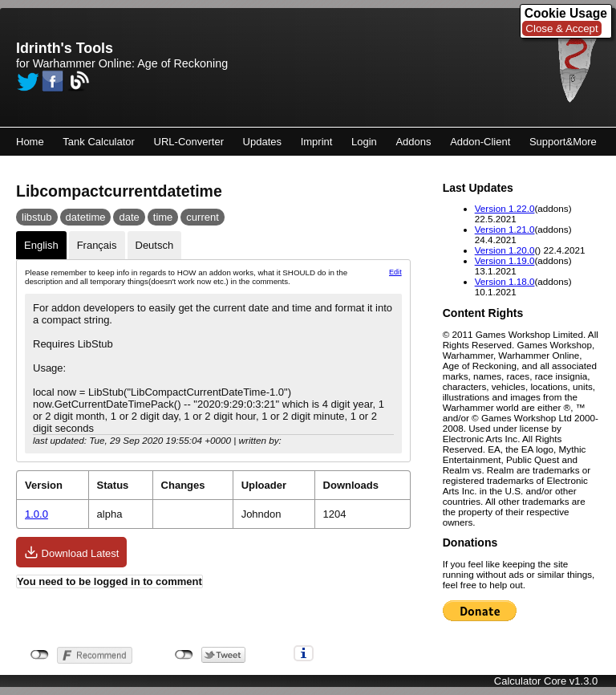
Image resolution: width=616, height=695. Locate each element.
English (41, 245)
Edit (395, 272)
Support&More (563, 142)
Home (30, 142)
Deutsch (155, 245)
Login (364, 142)
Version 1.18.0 (505, 281)
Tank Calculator (99, 142)
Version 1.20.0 (505, 250)
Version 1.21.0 (505, 229)
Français (97, 245)
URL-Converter (189, 142)
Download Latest (71, 552)
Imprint (317, 142)
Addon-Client (480, 142)
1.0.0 (36, 514)
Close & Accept (561, 28)
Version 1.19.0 (505, 260)
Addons (413, 142)
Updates (262, 142)
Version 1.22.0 (505, 208)
